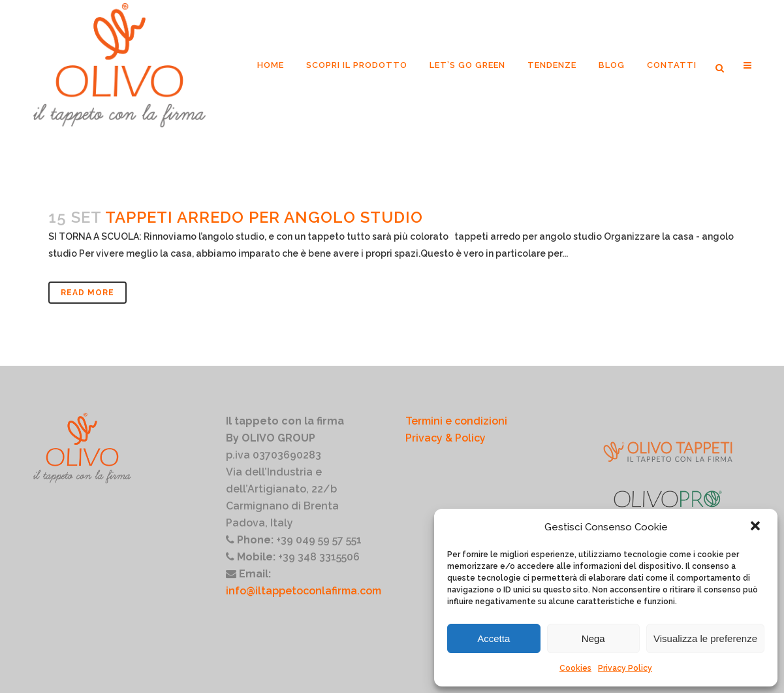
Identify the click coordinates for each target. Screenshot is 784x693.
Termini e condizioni (456, 421)
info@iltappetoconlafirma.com (304, 591)
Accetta (494, 638)
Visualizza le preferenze (705, 638)
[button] (757, 527)
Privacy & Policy (446, 438)
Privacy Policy (625, 668)
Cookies (575, 668)
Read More (87, 293)
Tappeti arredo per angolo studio (264, 217)
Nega (593, 638)
